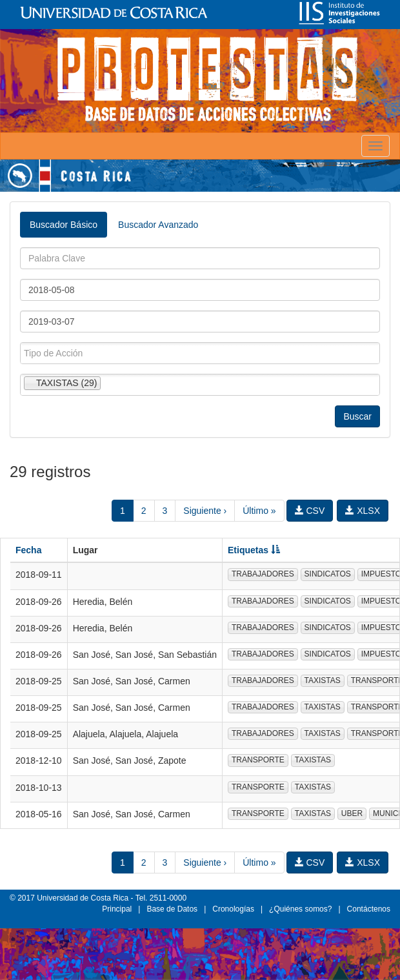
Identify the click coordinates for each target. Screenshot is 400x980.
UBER (352, 813)
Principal (117, 909)
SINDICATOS (328, 574)
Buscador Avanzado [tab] (158, 225)
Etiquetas (254, 550)
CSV (310, 511)
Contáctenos (369, 909)
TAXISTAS (323, 680)
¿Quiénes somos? (300, 909)
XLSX (363, 511)
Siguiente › (205, 511)
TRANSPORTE (258, 760)
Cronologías (233, 909)
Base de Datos (172, 909)
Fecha (28, 550)
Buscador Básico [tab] (64, 225)
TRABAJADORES (263, 574)
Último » (259, 511)
